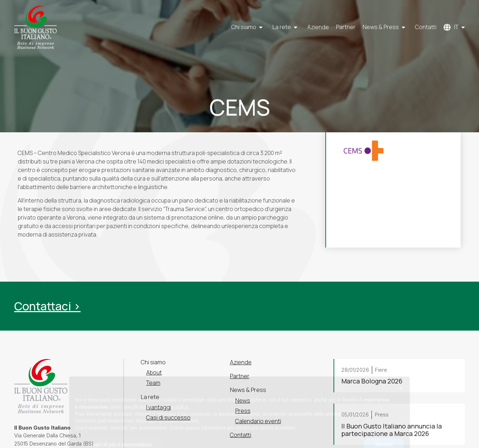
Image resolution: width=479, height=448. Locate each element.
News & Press (385, 27)
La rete (286, 27)
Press (243, 411)
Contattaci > (47, 306)
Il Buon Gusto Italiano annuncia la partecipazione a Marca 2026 (392, 430)
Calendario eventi (258, 421)
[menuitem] (454, 27)
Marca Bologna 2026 (372, 381)
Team (153, 383)
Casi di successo (168, 417)
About (154, 372)
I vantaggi (159, 407)
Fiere (381, 370)
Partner (346, 27)
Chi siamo (248, 27)
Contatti (426, 27)
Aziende (318, 27)
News (243, 400)
